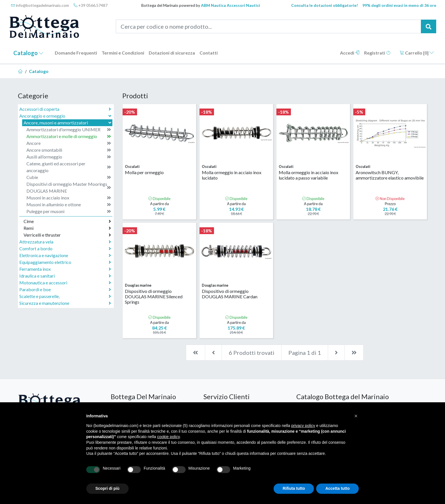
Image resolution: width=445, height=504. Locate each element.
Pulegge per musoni (69, 211)
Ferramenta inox (65, 269)
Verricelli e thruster (67, 235)
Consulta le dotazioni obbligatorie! (325, 5)
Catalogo (28, 53)
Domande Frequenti (76, 53)
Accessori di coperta (65, 109)
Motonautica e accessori (65, 283)
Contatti (209, 53)
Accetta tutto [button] (337, 488)
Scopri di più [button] (107, 488)
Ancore (69, 143)
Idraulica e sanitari (65, 276)
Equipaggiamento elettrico (65, 262)
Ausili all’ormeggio (69, 157)
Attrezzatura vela (65, 242)
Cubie (69, 177)
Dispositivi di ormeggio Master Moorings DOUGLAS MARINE (69, 187)
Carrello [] (417, 53)
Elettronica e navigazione (65, 255)
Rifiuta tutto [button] (294, 488)
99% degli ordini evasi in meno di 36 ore (399, 5)
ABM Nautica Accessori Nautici (230, 5)
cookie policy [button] (168, 437)
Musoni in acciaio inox (69, 198)
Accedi (350, 53)
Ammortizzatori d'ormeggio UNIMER (69, 130)
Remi (67, 228)
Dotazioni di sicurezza (172, 53)
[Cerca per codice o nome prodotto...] (269, 26)
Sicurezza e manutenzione (65, 303)
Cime (67, 221)
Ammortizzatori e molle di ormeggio (69, 136)
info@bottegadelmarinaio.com (40, 5)
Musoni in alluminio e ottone (69, 205)
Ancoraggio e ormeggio (66, 116)
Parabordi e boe (65, 290)
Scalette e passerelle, (65, 296)
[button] (356, 416)
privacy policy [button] (303, 426)
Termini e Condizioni (123, 53)
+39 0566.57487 (91, 5)
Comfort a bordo (65, 249)
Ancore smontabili (69, 150)
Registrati (377, 53)
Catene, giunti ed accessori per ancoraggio (69, 167)
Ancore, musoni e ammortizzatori (68, 123)
